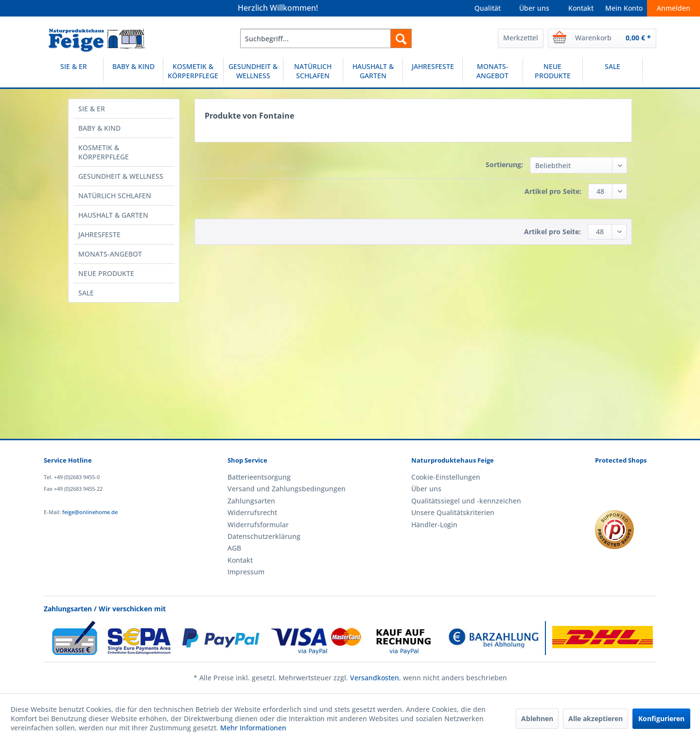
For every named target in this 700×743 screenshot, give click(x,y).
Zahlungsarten (251, 501)
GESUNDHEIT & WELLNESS (121, 176)
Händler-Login (434, 525)
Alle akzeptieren (595, 718)
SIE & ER (92, 109)
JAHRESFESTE (99, 234)
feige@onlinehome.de (90, 512)
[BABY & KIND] (133, 73)
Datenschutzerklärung (264, 536)
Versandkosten (375, 678)
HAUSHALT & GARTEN (113, 215)
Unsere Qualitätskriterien (453, 512)
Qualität (488, 8)
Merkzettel (521, 38)
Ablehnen (537, 718)
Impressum (246, 572)
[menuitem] (326, 38)
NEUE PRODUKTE (106, 273)
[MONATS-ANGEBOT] (492, 73)
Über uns (534, 8)
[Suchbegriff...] (326, 38)
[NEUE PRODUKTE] (553, 73)
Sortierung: (504, 164)
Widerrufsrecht (252, 512)
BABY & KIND (99, 128)
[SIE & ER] (73, 73)
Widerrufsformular (258, 525)
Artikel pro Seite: (553, 191)
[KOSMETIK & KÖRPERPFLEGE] (193, 73)
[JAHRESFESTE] (433, 73)
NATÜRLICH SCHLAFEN (115, 196)
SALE (86, 293)
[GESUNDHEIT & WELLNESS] (253, 73)
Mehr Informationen (253, 728)
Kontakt (581, 8)
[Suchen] (401, 38)
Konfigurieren (661, 718)
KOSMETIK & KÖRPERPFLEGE (104, 152)
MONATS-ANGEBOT (110, 254)
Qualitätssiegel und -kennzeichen (466, 501)
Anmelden (674, 8)
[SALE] (612, 73)
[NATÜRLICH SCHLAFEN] (313, 73)
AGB (234, 548)
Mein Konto (624, 8)
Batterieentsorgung (259, 477)
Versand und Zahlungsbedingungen (287, 489)
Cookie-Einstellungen (446, 477)
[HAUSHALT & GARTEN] (373, 73)
